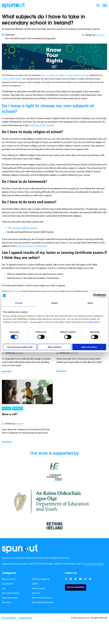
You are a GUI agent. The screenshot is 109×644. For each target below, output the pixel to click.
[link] (20, 549)
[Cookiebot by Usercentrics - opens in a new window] (95, 296)
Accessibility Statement (43, 603)
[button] (105, 5)
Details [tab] (55, 303)
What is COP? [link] (10, 415)
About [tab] (90, 303)
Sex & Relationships (11, 593)
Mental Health (38, 589)
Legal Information (10, 598)
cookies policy (93, 322)
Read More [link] (7, 372)
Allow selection (55, 347)
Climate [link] (6, 408)
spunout (100, 35)
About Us (36, 593)
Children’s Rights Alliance (12, 79)
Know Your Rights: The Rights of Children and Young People (65, 75)
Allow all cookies (89, 347)
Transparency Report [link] (94, 564)
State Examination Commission (31, 246)
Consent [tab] (19, 303)
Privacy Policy (9, 618)
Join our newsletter (76, 587)
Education (6, 603)
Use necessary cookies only (20, 347)
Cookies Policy (25, 618)
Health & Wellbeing (41, 579)
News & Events (9, 579)
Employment (8, 584)
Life (4, 589)
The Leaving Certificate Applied (22, 228)
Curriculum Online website (42, 126)
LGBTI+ (35, 584)
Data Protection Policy (42, 598)
